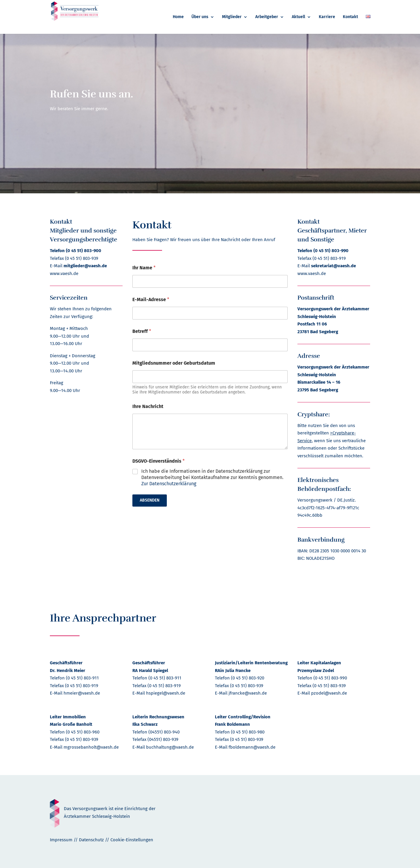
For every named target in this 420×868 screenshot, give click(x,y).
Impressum (61, 840)
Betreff (142, 331)
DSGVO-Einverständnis (159, 461)
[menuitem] (178, 24)
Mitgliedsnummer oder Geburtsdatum (174, 363)
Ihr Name (144, 268)
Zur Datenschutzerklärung (169, 484)
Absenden (150, 500)
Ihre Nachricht (148, 406)
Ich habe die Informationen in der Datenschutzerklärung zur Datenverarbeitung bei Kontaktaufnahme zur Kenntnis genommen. (212, 477)
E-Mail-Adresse (151, 299)
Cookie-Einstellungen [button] (132, 840)
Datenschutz (91, 840)
